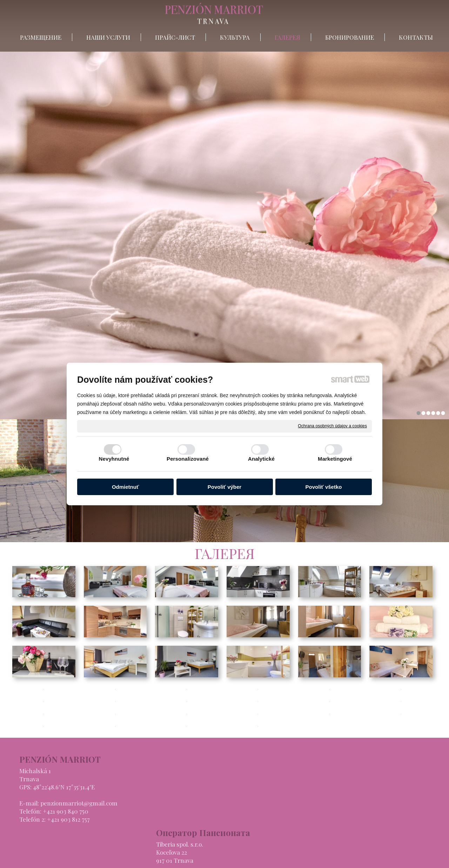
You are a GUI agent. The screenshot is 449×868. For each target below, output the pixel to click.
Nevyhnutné (114, 459)
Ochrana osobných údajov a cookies (332, 426)
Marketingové (335, 459)
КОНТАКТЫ (313, 819)
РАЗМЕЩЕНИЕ (316, 771)
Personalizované (188, 459)
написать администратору (215, 858)
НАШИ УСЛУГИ (318, 779)
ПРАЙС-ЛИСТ (316, 787)
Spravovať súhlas (338, 858)
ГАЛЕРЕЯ (309, 803)
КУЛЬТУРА (311, 795)
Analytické (261, 459)
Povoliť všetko (324, 487)
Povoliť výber (224, 487)
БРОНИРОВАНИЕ (320, 811)
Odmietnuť (125, 487)
